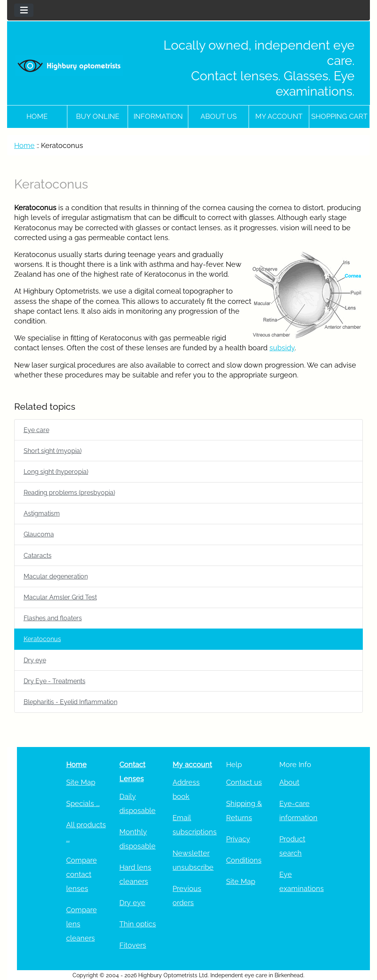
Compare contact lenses (82, 874)
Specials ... (83, 803)
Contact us (244, 782)
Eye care (36, 430)
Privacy (238, 839)
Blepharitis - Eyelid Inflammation (71, 702)
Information (158, 116)
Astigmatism (42, 513)
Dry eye (35, 660)
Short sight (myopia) (53, 451)
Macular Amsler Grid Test (60, 597)
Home (37, 116)
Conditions (244, 860)
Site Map (81, 782)
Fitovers (133, 945)
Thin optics (138, 924)
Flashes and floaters (53, 618)
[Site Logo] (69, 66)
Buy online (98, 116)
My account (279, 116)
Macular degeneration (56, 576)
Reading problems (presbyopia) (69, 493)
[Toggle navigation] (24, 10)
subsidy (282, 348)
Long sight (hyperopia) (56, 472)
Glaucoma (39, 534)
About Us (219, 116)
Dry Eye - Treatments (55, 681)
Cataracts (38, 556)
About (289, 782)
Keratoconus (42, 639)
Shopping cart (339, 116)
